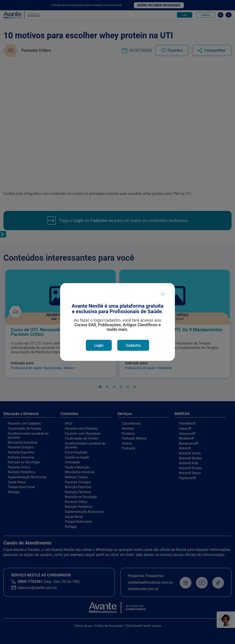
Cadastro (133, 345)
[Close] (163, 294)
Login (99, 345)
